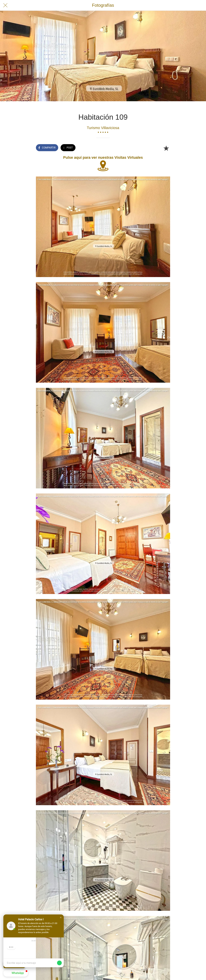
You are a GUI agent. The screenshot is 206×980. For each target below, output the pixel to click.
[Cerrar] (5, 5)
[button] (61, 917)
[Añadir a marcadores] (166, 148)
